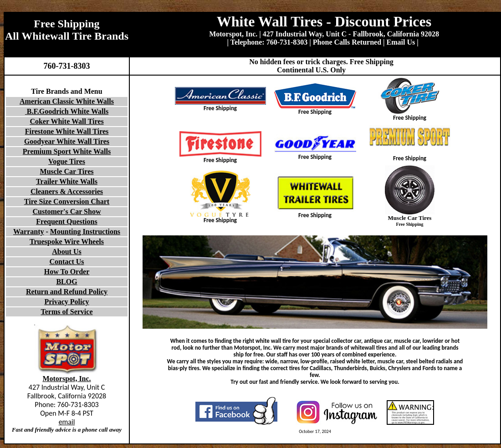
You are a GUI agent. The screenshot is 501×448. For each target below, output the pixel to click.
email (67, 422)
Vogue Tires (67, 161)
